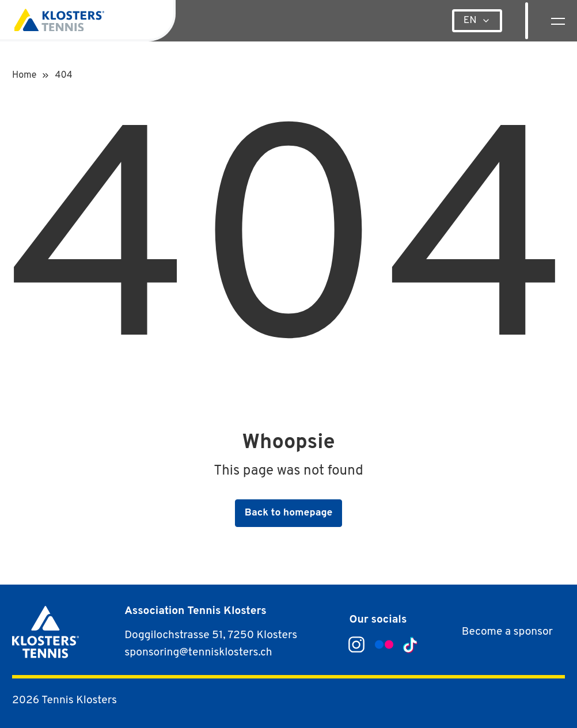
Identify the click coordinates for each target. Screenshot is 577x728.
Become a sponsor (507, 632)
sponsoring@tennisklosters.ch (198, 653)
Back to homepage (289, 513)
